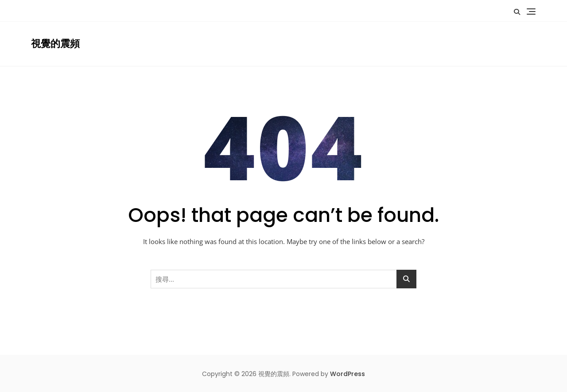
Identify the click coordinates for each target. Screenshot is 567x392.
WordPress (348, 374)
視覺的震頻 (55, 44)
